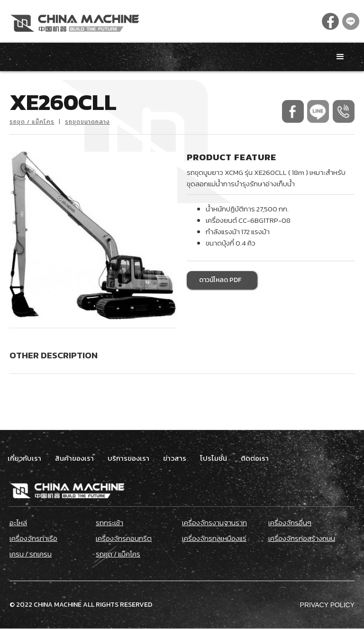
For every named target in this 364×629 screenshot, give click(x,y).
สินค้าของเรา (74, 458)
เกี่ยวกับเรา (24, 458)
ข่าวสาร (175, 458)
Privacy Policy (327, 605)
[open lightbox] (93, 236)
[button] (340, 57)
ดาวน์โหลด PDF (220, 280)
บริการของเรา (128, 458)
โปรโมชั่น (214, 458)
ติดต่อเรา (255, 458)
